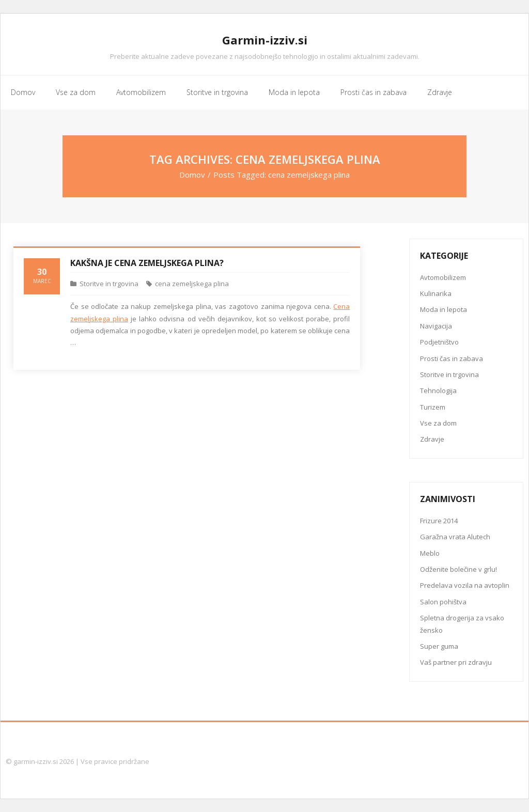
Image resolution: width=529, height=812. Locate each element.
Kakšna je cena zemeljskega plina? (147, 263)
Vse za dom (438, 423)
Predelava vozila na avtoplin (465, 585)
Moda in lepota (444, 309)
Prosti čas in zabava (452, 358)
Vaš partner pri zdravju (456, 662)
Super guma (439, 646)
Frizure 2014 (439, 521)
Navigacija (436, 326)
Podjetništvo (439, 342)
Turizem (433, 407)
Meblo (430, 553)
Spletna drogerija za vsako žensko (462, 624)
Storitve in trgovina (109, 284)
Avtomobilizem (443, 277)
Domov (192, 175)
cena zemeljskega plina (192, 284)
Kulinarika (436, 293)
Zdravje (432, 439)
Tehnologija (438, 391)
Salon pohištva (443, 602)
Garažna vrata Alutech (455, 537)
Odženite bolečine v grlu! (458, 569)
